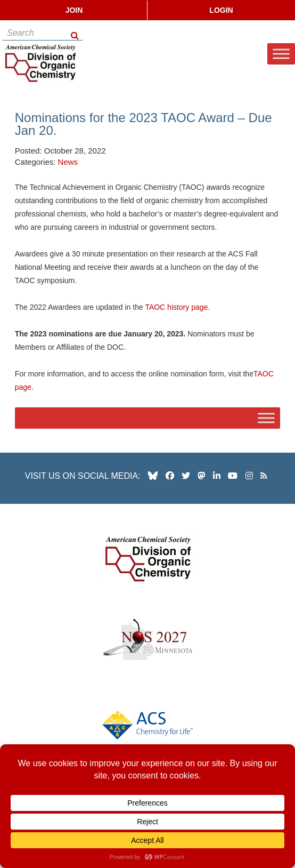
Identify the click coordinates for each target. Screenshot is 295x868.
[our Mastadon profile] (201, 476)
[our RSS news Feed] (264, 476)
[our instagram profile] (249, 476)
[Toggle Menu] (281, 54)
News (68, 162)
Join (74, 10)
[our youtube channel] (233, 476)
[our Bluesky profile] (153, 476)
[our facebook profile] (170, 476)
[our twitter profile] (186, 476)
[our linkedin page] (217, 476)
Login (221, 10)
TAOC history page (176, 307)
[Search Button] (75, 33)
